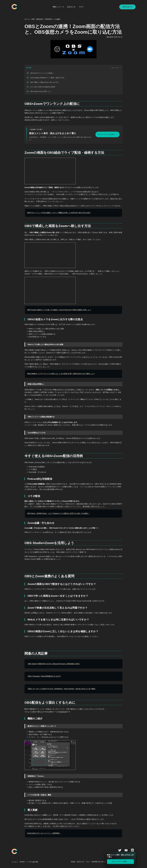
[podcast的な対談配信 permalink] (24, 479)
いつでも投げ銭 (32, 862)
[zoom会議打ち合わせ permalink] (24, 523)
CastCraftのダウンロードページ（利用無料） (44, 833)
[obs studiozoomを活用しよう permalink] (23, 542)
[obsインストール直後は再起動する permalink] (24, 416)
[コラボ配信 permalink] (24, 496)
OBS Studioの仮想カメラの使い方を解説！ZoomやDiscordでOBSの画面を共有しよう (59, 310)
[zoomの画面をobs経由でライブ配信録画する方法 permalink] (23, 152)
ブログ (81, 7)
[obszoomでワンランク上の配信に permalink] (23, 103)
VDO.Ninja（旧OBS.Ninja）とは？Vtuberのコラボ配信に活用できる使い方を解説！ (58, 513)
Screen (22, 862)
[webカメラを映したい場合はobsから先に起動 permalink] (24, 343)
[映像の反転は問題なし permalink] (24, 383)
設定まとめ (71, 7)
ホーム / (27, 19)
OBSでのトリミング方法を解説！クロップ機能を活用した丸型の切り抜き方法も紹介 (59, 213)
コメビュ (15, 862)
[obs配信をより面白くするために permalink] (23, 702)
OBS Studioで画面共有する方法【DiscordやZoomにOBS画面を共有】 (54, 664)
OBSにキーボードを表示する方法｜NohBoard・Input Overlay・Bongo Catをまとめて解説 (62, 689)
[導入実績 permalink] (24, 810)
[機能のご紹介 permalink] (24, 719)
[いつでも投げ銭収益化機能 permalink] (24, 794)
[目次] (73, 68)
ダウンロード (127, 7)
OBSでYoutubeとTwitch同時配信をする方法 (44, 676)
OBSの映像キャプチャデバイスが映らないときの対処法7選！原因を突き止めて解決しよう (61, 374)
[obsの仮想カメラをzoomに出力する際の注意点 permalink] (24, 319)
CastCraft (63, 712)
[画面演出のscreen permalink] (24, 775)
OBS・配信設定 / (38, 19)
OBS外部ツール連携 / (53, 19)
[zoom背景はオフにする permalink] (24, 432)
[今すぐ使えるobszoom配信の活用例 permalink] (23, 455)
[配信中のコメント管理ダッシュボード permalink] (24, 725)
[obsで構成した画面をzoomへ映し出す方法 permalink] (23, 225)
